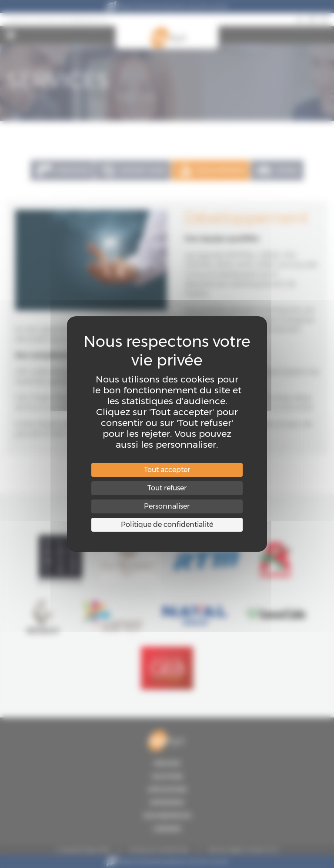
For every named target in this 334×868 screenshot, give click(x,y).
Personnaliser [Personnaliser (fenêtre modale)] (167, 506)
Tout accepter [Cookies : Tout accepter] (167, 470)
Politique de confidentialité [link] (167, 524)
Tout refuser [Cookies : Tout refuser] (167, 488)
